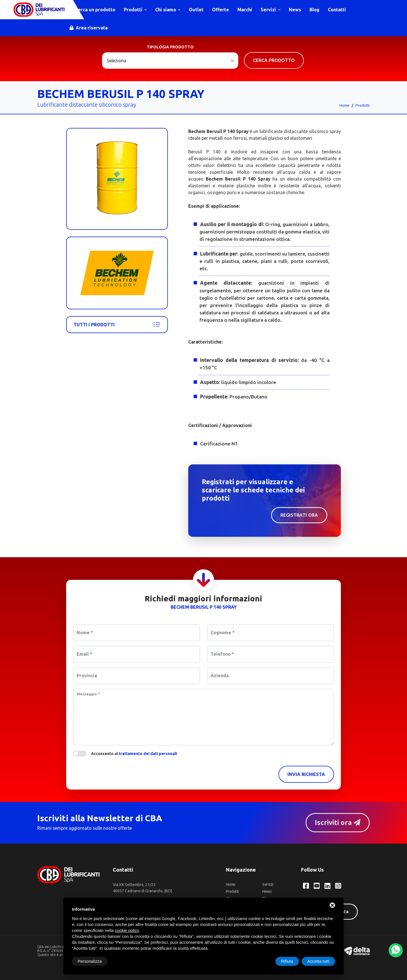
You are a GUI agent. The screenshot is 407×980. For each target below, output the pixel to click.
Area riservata (89, 28)
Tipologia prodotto (170, 47)
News (295, 10)
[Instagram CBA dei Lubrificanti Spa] (338, 886)
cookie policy (127, 930)
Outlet (196, 10)
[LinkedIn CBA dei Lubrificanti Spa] (327, 886)
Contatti (337, 10)
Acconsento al (134, 754)
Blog (314, 10)
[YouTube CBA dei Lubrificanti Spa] (317, 886)
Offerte (220, 10)
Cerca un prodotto (92, 10)
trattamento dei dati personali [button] (148, 754)
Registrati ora (299, 515)
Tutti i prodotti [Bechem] (117, 325)
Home (344, 105)
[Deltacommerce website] (357, 950)
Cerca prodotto (274, 60)
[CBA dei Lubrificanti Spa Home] (39, 10)
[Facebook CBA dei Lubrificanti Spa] (306, 886)
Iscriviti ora (338, 823)
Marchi (245, 10)
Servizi (270, 10)
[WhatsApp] (396, 950)
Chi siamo (168, 10)
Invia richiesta (306, 774)
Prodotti (135, 10)
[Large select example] (170, 61)
